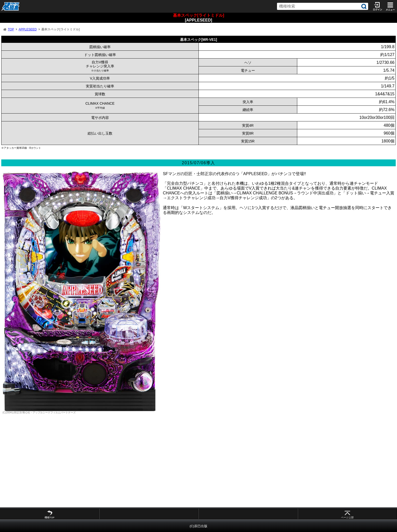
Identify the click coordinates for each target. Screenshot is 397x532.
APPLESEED (27, 29)
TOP (11, 29)
